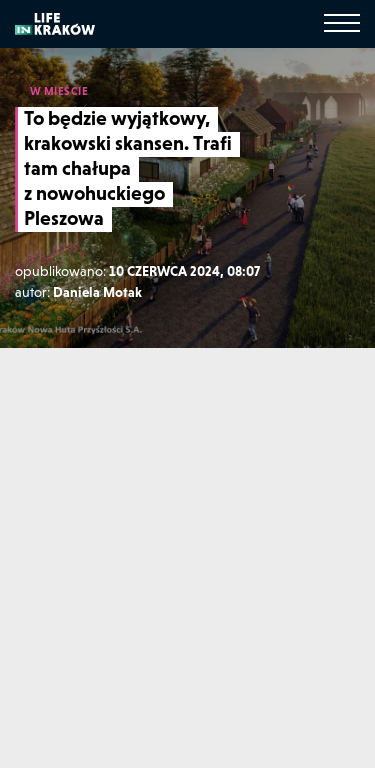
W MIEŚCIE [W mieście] (59, 91)
